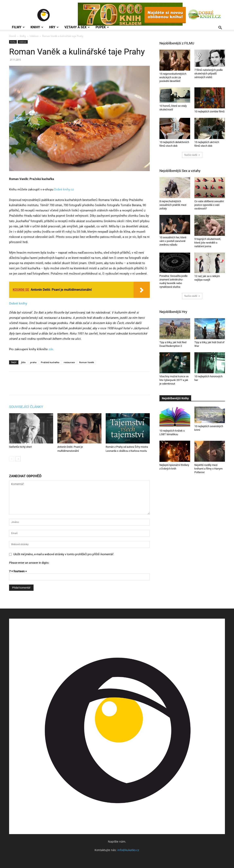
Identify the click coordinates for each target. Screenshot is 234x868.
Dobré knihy (18, 303)
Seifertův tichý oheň (20, 447)
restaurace (69, 362)
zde (51, 349)
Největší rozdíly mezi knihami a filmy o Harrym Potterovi (208, 469)
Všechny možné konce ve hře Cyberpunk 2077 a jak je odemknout (174, 380)
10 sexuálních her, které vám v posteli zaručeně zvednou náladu (173, 241)
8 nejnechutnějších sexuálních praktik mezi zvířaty (173, 205)
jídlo (23, 362)
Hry (54, 27)
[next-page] (18, 459)
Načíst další (192, 155)
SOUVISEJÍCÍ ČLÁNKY (26, 407)
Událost (34, 36)
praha (33, 362)
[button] (220, 28)
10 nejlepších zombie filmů (210, 111)
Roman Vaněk (87, 362)
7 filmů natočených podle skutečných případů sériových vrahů (209, 74)
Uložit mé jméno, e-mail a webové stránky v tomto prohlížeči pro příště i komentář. (64, 554)
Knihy (37, 27)
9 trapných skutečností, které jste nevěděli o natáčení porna (208, 243)
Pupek (102, 27)
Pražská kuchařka (50, 362)
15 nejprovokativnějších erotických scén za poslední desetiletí (173, 77)
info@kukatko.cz (128, 850)
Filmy (18, 27)
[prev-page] (12, 459)
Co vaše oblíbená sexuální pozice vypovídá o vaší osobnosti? (209, 205)
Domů (13, 36)
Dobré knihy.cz (64, 189)
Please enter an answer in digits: (29, 563)
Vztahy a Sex (77, 27)
